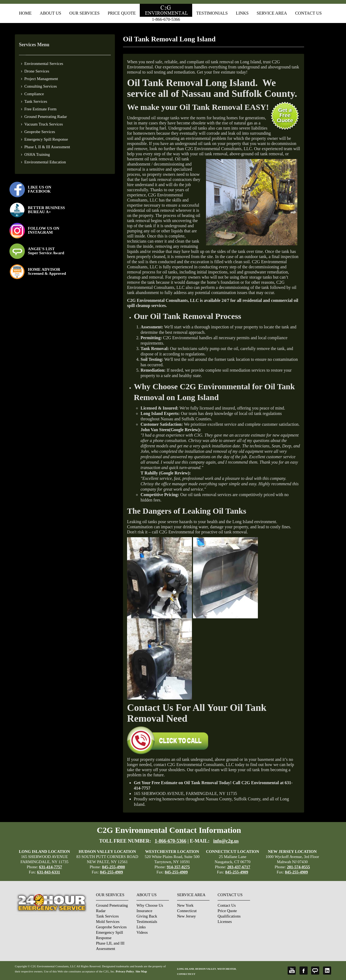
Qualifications (229, 916)
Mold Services (108, 922)
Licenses (225, 922)
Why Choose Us (150, 905)
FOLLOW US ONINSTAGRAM (44, 230)
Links (242, 13)
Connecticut (187, 911)
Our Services (84, 13)
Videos (142, 932)
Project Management (41, 79)
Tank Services (36, 101)
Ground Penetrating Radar (46, 117)
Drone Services (37, 71)
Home (25, 13)
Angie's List (315, 971)
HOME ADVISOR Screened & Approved (47, 271)
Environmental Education (45, 162)
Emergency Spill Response (46, 139)
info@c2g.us (226, 841)
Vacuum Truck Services (44, 124)
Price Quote (122, 13)
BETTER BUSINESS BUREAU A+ (46, 210)
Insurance (144, 911)
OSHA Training (37, 154)
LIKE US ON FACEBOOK (40, 189)
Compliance (34, 94)
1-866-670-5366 (166, 19)
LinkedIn (327, 971)
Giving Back (147, 916)
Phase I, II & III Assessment (47, 147)
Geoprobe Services (40, 132)
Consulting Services (41, 86)
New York (185, 905)
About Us (50, 13)
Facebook (304, 971)
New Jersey (187, 916)
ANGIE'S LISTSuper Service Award (46, 251)
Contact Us (308, 13)
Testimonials (212, 13)
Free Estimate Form (40, 109)
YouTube (292, 971)
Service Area (272, 13)
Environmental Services (44, 64)
